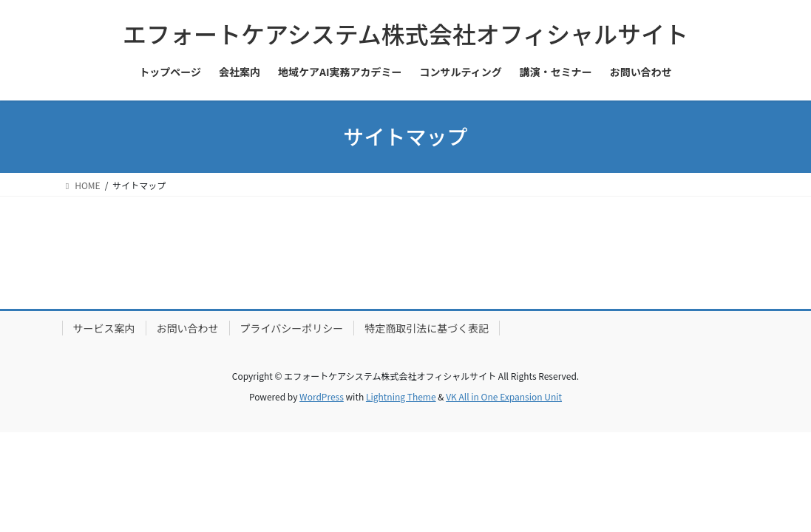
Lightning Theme (401, 396)
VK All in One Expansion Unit (504, 396)
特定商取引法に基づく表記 (427, 328)
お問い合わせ (188, 328)
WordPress (322, 396)
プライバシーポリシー (292, 328)
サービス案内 (104, 328)
